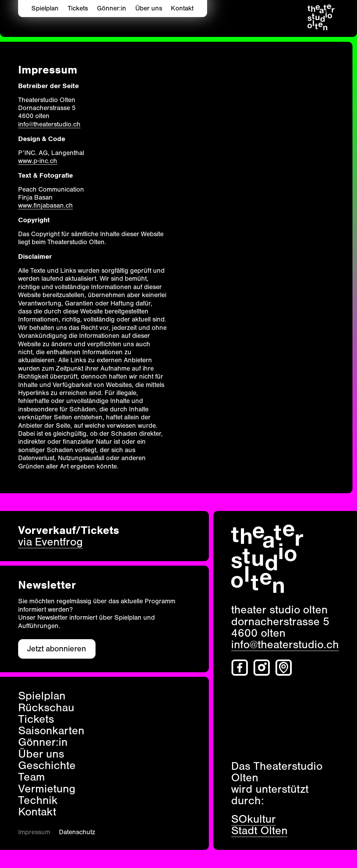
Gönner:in (112, 8)
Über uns (149, 8)
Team (32, 777)
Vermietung (47, 789)
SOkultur (253, 819)
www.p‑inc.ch (38, 161)
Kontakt (182, 8)
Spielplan (45, 8)
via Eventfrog (50, 542)
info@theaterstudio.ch (49, 124)
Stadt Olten (259, 831)
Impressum (34, 832)
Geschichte (47, 765)
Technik (38, 800)
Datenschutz (77, 832)
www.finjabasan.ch (45, 206)
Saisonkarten (51, 731)
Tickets (78, 8)
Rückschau (46, 708)
